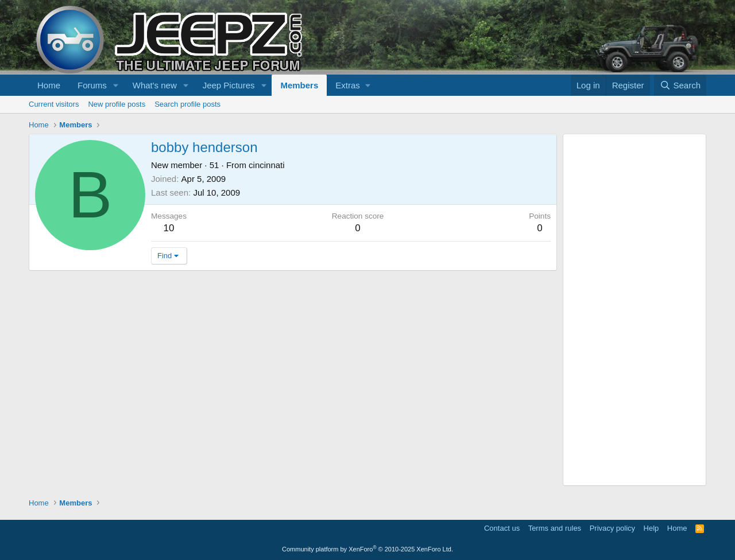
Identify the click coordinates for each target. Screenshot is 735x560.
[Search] (680, 85)
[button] (116, 85)
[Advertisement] (635, 310)
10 (169, 228)
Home (49, 85)
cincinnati (267, 165)
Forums (92, 85)
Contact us (502, 528)
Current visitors (54, 104)
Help (651, 528)
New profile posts (117, 104)
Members (299, 85)
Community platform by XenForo (367, 549)
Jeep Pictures (229, 85)
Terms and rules (555, 528)
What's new (155, 85)
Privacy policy (612, 528)
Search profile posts (187, 104)
